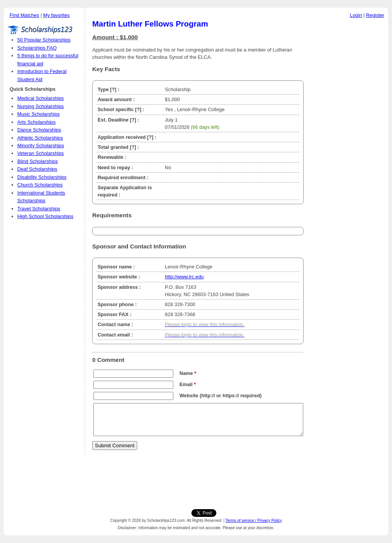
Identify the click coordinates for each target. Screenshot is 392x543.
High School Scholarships (45, 216)
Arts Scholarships (37, 122)
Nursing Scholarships (41, 106)
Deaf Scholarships (37, 169)
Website (189, 396)
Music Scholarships (38, 114)
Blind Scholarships (37, 161)
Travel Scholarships (39, 209)
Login (356, 15)
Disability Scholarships (42, 177)
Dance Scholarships (39, 130)
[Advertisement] (348, 138)
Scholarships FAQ (37, 48)
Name (188, 373)
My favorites (56, 15)
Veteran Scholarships (41, 153)
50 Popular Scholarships (44, 40)
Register (375, 15)
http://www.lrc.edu (184, 277)
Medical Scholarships (41, 98)
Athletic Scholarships (40, 138)
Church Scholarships (40, 185)
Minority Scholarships (41, 146)
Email (188, 384)
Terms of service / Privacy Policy (254, 521)
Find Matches (24, 15)
